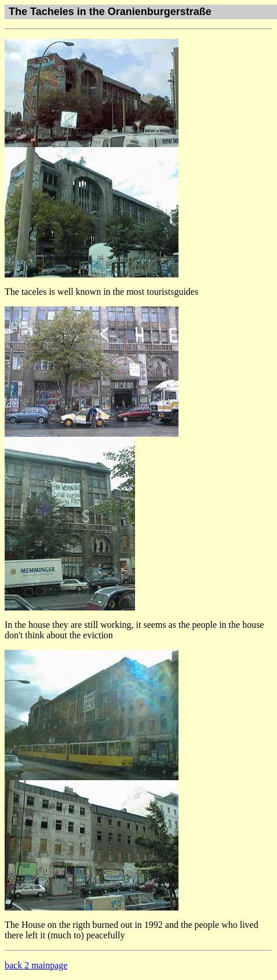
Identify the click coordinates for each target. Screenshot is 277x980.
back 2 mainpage (36, 965)
